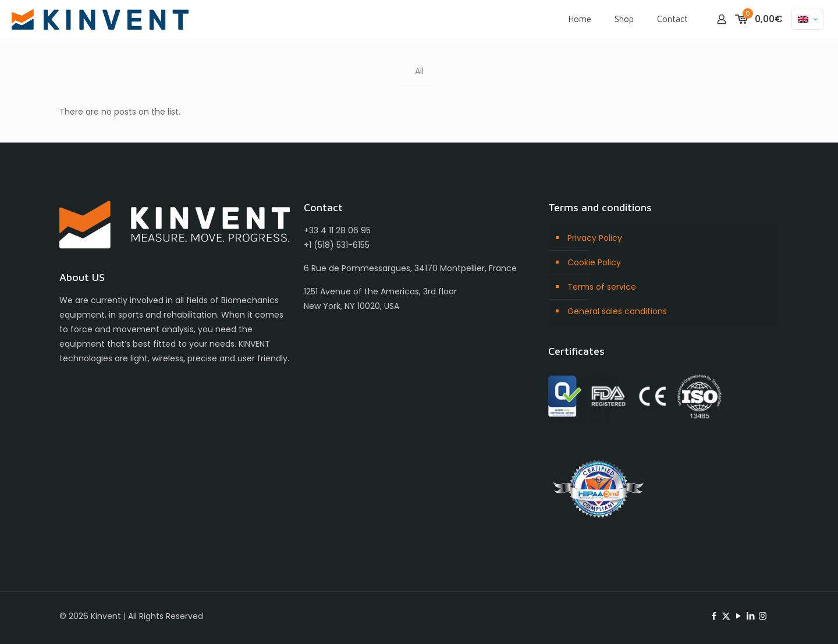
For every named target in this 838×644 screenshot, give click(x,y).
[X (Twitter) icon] (726, 616)
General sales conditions (617, 311)
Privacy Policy (595, 238)
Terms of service (602, 287)
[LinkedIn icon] (750, 616)
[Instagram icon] (763, 616)
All (419, 71)
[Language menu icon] (807, 19)
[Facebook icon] (714, 616)
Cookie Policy (594, 262)
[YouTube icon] (738, 616)
